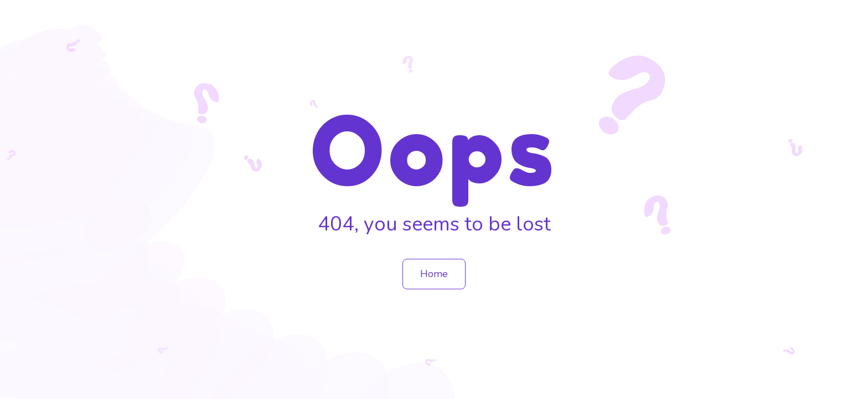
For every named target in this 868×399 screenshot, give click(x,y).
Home (434, 274)
